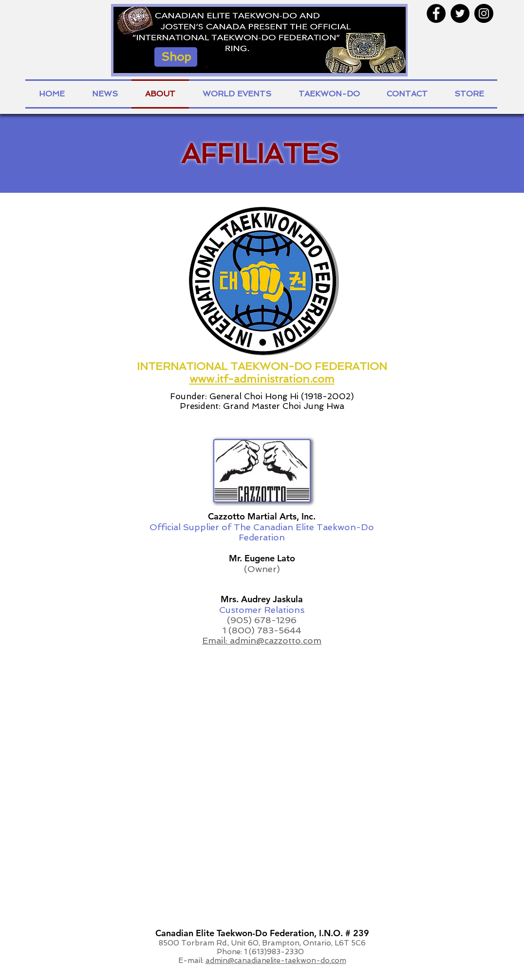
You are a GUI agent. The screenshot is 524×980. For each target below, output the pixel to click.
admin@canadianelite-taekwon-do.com (276, 961)
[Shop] (176, 57)
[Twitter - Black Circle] (460, 13)
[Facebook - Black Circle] (436, 13)
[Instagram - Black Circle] (484, 13)
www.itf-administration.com (262, 379)
